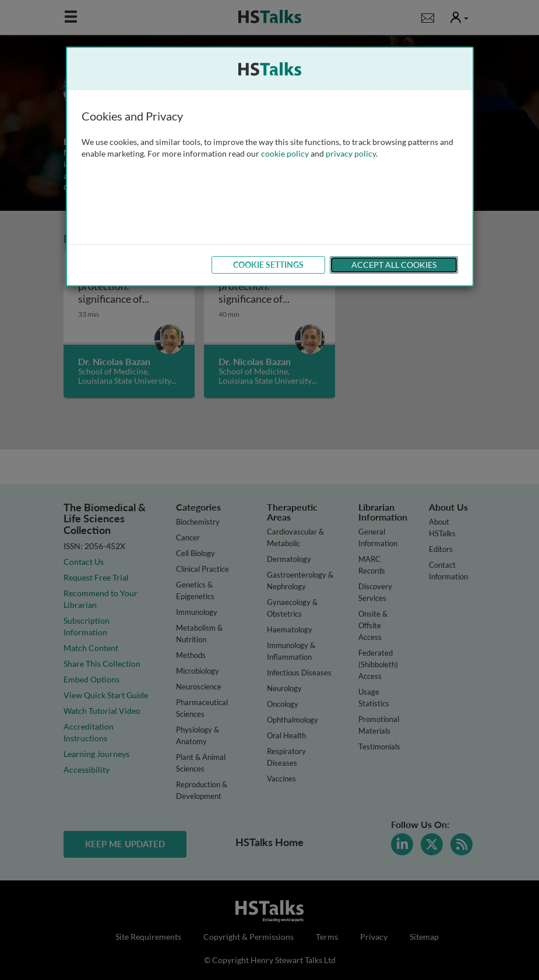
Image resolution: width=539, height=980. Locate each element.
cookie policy (285, 153)
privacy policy (351, 153)
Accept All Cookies (394, 265)
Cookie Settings (268, 265)
